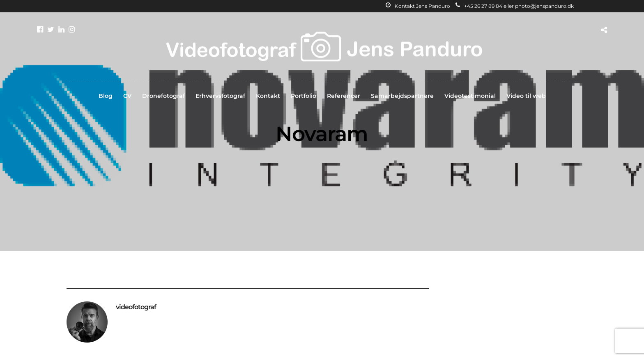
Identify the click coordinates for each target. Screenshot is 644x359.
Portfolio (304, 96)
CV (127, 96)
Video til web (526, 96)
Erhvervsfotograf (220, 96)
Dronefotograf (163, 96)
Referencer (344, 96)
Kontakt (268, 96)
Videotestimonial (470, 96)
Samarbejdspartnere (402, 96)
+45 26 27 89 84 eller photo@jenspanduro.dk (515, 6)
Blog (106, 96)
